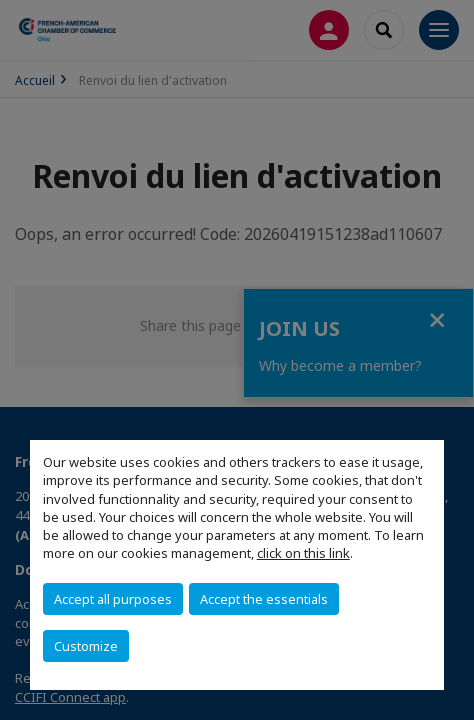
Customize (86, 646)
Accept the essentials (264, 599)
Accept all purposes (113, 599)
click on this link (303, 553)
